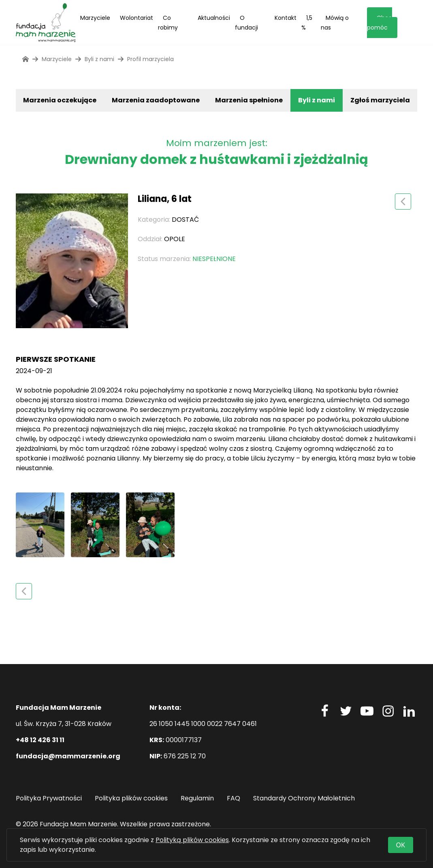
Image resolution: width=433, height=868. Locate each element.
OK (401, 845)
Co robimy (168, 23)
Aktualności (214, 18)
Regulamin (197, 798)
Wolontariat (137, 18)
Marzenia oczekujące (60, 100)
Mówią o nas (335, 23)
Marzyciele (95, 18)
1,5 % (307, 23)
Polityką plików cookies (192, 840)
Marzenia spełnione (249, 100)
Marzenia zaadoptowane (156, 100)
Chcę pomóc (380, 23)
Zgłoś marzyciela (380, 100)
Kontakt (286, 18)
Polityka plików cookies (131, 798)
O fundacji (246, 23)
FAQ (234, 798)
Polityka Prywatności (49, 798)
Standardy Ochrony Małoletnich (304, 798)
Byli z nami (317, 100)
